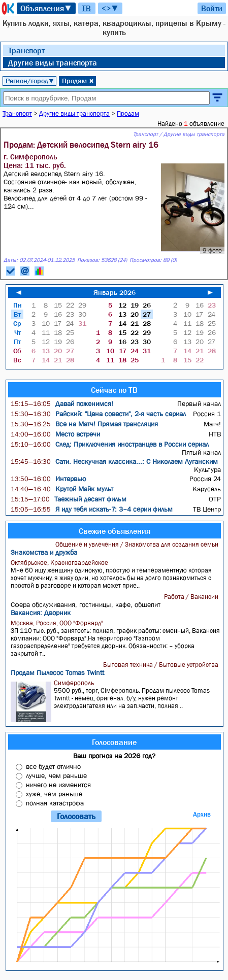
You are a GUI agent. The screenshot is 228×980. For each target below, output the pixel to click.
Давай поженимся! (62, 403)
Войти (212, 8)
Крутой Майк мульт (62, 489)
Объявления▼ (46, 8)
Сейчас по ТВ (114, 390)
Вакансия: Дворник (41, 613)
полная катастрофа (55, 803)
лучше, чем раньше (56, 775)
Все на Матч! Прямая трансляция (84, 424)
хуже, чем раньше (54, 794)
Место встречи (55, 434)
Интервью (48, 479)
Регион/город (30, 81)
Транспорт (26, 50)
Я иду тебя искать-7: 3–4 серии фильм (92, 509)
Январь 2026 (115, 292)
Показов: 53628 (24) (102, 260)
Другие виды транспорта (53, 62)
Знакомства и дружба (44, 552)
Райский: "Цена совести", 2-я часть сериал (98, 414)
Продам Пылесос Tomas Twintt (57, 672)
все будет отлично (53, 766)
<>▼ (110, 8)
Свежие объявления (115, 531)
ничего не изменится (58, 785)
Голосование (114, 742)
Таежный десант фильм (69, 499)
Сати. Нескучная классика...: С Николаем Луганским (114, 461)
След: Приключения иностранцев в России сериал (110, 444)
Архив (202, 814)
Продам (78, 81)
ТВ (86, 8)
